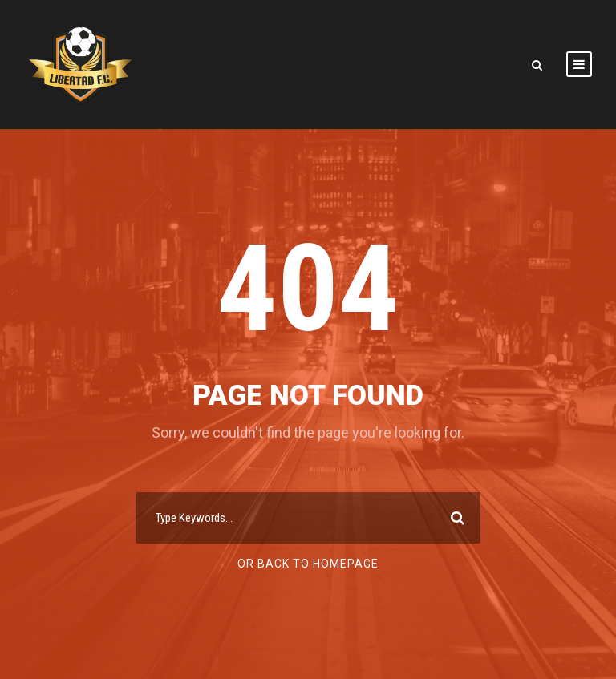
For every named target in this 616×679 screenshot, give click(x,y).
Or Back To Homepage (308, 564)
